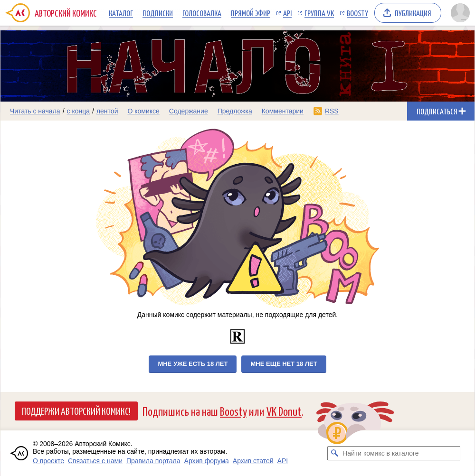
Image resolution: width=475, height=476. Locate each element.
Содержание (189, 111)
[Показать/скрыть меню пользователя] (460, 13)
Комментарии (283, 111)
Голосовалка (202, 13)
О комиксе (143, 111)
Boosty (357, 13)
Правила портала (153, 461)
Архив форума (207, 461)
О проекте (48, 461)
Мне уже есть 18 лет (193, 364)
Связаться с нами (95, 461)
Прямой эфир (251, 13)
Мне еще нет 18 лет (284, 364)
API (287, 13)
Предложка (235, 111)
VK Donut (284, 411)
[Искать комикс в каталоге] (334, 453)
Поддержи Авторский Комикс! (76, 411)
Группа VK (319, 13)
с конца (79, 111)
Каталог (121, 13)
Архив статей (253, 461)
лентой (107, 111)
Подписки (158, 13)
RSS (332, 111)
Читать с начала (35, 111)
